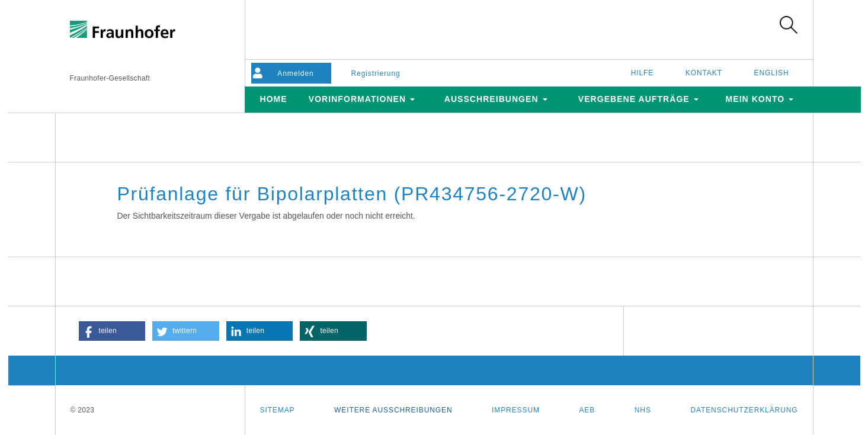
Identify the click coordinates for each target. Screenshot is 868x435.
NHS (643, 410)
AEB (587, 410)
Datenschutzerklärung (744, 410)
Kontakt (704, 73)
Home (273, 99)
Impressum (516, 410)
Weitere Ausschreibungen (393, 410)
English (772, 73)
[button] (112, 331)
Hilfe (643, 73)
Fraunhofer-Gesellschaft (110, 78)
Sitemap (278, 410)
